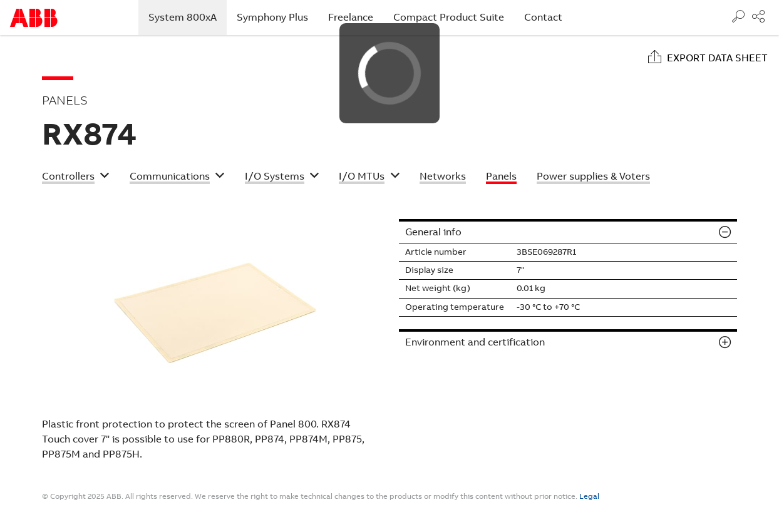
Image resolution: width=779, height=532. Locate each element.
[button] (76, 178)
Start (34, 18)
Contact (543, 17)
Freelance (351, 17)
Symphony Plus (272, 17)
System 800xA (188, 17)
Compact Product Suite (449, 17)
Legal (589, 496)
